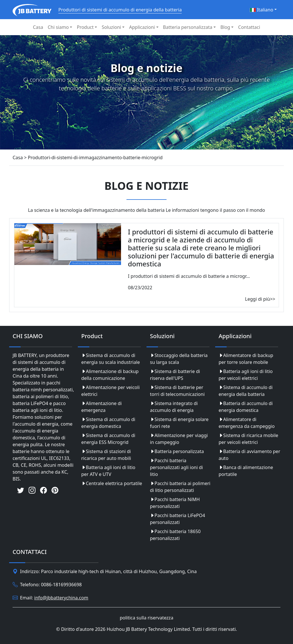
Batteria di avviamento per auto (249, 455)
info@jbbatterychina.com (61, 598)
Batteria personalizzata (177, 451)
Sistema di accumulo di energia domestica (108, 423)
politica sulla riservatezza (146, 618)
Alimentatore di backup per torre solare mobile (246, 359)
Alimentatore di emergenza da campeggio (247, 423)
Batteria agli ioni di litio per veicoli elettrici (246, 375)
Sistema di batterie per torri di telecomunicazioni (177, 391)
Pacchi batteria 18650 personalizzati (175, 535)
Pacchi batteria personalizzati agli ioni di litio (176, 467)
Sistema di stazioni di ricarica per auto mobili (106, 455)
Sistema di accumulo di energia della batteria (246, 391)
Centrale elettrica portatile (112, 483)
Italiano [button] (262, 10)
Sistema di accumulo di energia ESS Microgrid (108, 439)
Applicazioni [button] (142, 27)
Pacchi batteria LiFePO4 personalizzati (178, 519)
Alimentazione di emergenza (101, 407)
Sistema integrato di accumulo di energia (174, 407)
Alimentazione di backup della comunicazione (110, 375)
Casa (38, 27)
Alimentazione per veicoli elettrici (110, 391)
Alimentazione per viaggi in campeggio (179, 439)
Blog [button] (225, 27)
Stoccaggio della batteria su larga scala (179, 359)
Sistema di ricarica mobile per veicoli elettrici (248, 439)
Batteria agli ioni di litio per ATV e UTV (108, 471)
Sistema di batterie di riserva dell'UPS (175, 375)
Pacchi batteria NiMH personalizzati (175, 503)
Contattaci (249, 27)
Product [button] (85, 27)
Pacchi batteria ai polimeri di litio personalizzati (180, 487)
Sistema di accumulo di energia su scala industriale (111, 359)
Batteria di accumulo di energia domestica (246, 407)
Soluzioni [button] (111, 27)
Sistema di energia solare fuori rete (179, 423)
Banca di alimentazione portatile (246, 471)
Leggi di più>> (260, 299)
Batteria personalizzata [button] (188, 27)
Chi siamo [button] (58, 27)
